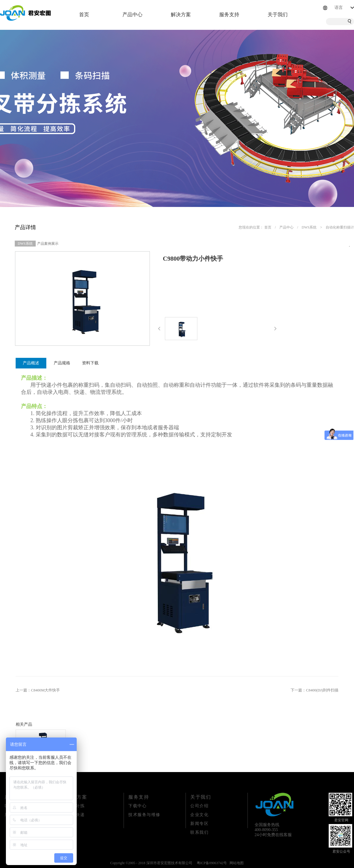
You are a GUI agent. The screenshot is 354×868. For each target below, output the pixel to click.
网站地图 (236, 863)
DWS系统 (309, 227)
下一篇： (314, 690)
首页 (84, 15)
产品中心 (286, 227)
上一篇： (38, 690)
